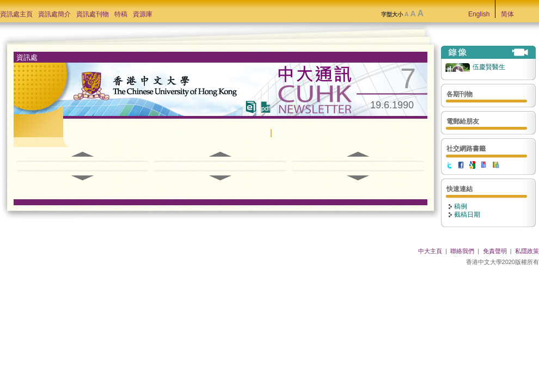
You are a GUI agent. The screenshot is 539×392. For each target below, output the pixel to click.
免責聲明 (495, 251)
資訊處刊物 (93, 14)
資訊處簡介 (54, 14)
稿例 (461, 206)
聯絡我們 (462, 251)
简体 (507, 14)
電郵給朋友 (463, 121)
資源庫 (143, 14)
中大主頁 (430, 251)
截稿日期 (467, 215)
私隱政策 (527, 251)
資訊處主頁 (16, 14)
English (479, 14)
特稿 (121, 14)
